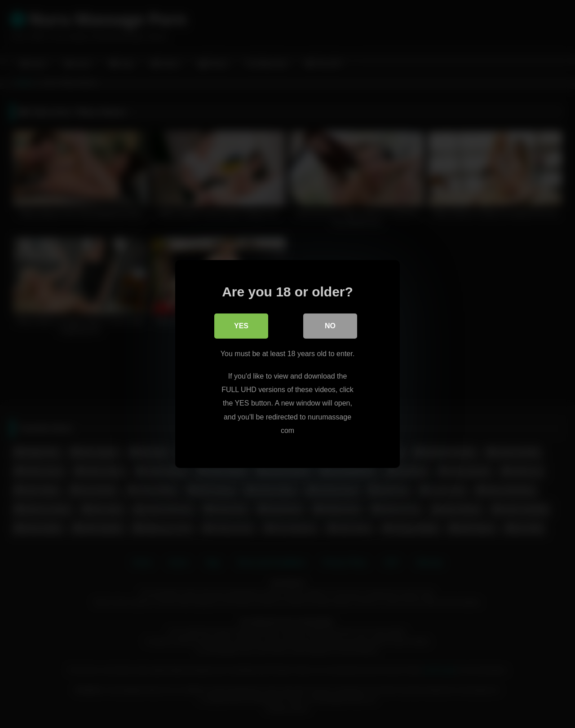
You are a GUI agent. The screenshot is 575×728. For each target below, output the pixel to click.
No (330, 326)
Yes (241, 326)
